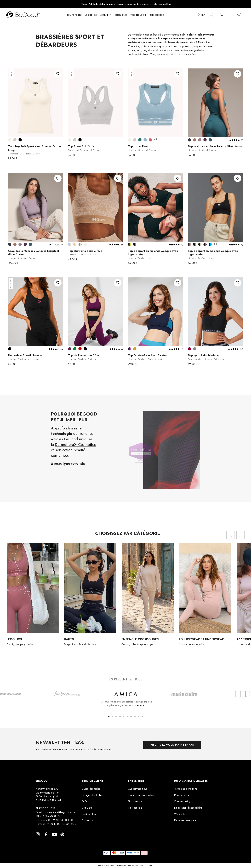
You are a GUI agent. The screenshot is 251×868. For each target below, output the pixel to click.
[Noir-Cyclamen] (205, 244)
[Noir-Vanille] (200, 244)
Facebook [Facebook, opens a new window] (46, 838)
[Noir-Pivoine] (189, 244)
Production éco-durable (141, 795)
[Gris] (195, 349)
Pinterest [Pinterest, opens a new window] (62, 838)
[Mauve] (150, 140)
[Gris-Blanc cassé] (80, 244)
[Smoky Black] (189, 140)
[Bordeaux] (189, 349)
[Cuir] (195, 140)
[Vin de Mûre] (205, 140)
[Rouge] (80, 349)
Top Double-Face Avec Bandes (147, 357)
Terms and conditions (186, 789)
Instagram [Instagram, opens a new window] (38, 838)
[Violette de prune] (70, 349)
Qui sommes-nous (138, 789)
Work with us (181, 814)
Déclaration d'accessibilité (188, 808)
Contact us (88, 821)
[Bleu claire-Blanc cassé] (70, 244)
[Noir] (20, 140)
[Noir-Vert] (135, 244)
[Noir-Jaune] (130, 244)
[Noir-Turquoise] (210, 244)
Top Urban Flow (142, 148)
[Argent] (15, 140)
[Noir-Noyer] (195, 244)
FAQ (84, 802)
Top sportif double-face (207, 357)
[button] (74, 16)
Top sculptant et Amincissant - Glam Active (215, 148)
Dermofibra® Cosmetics (75, 444)
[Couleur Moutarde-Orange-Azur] (135, 349)
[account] (222, 15)
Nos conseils (135, 808)
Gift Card (87, 808)
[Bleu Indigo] (210, 140)
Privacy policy (182, 795)
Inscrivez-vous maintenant (172, 745)
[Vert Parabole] (75, 349)
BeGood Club (89, 814)
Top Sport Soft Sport (84, 148)
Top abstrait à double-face (85, 253)
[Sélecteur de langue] (201, 15)
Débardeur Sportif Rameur (25, 357)
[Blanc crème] (10, 140)
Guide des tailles (91, 789)
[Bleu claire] (145, 140)
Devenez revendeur (185, 821)
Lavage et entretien (92, 795)
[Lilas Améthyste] (200, 140)
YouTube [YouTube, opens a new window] (54, 838)
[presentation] (230, 535)
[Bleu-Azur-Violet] (130, 349)
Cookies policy (182, 802)
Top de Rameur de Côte (83, 357)
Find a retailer (135, 802)
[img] (212, 15)
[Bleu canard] (140, 140)
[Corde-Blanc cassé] (75, 244)
